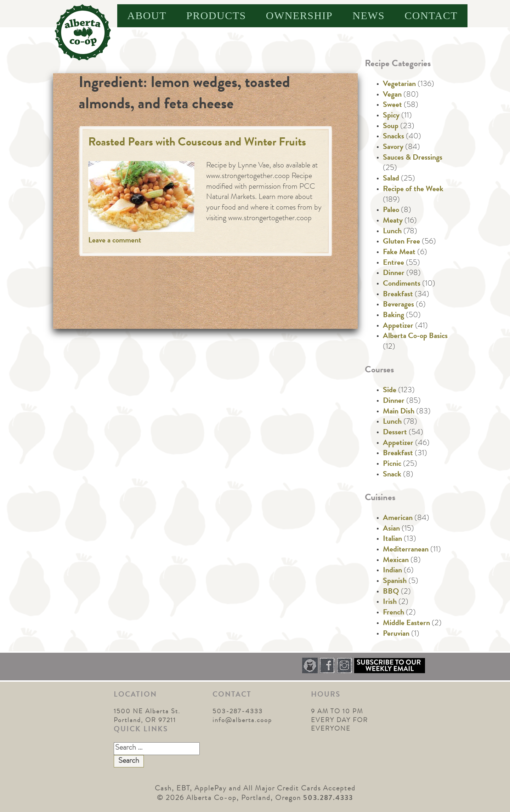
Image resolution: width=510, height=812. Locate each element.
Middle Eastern (406, 624)
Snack (392, 475)
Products (216, 15)
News (369, 15)
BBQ (391, 592)
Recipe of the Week (413, 190)
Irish (390, 602)
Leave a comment (115, 241)
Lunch (392, 232)
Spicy (391, 116)
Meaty (393, 221)
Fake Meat (399, 253)
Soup (391, 127)
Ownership (299, 15)
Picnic (392, 464)
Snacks (393, 137)
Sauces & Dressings (413, 158)
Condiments (402, 284)
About (147, 15)
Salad (391, 179)
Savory (393, 148)
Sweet (392, 105)
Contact (431, 15)
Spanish (395, 582)
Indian (392, 571)
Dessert (395, 433)
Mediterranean (406, 550)
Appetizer (398, 326)
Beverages (398, 305)
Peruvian (396, 634)
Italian (392, 539)
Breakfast (398, 295)
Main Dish (399, 412)
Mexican (396, 561)
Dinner (394, 274)
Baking (393, 316)
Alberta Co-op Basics (415, 337)
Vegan (392, 95)
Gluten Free (401, 242)
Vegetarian (399, 85)
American (398, 519)
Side (390, 391)
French (393, 613)
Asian (391, 529)
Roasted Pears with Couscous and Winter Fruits (197, 143)
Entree (393, 263)
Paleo (391, 211)
